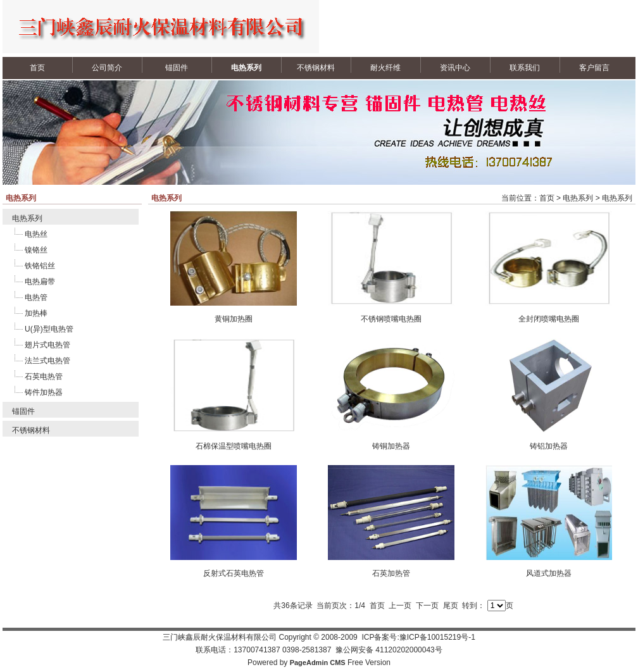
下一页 (427, 606)
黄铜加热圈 (234, 319)
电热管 (36, 297)
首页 (37, 68)
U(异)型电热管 (49, 329)
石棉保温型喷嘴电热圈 (234, 446)
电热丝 (36, 234)
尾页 (451, 606)
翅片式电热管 (47, 345)
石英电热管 (44, 376)
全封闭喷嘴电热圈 (549, 319)
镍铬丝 (36, 250)
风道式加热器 (549, 573)
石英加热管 (391, 573)
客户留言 (594, 68)
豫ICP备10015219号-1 (437, 637)
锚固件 (177, 68)
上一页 (400, 606)
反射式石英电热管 (234, 573)
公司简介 (107, 68)
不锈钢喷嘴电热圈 (391, 319)
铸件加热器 (44, 392)
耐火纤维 (385, 68)
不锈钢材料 (316, 68)
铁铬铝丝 (40, 266)
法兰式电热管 (47, 361)
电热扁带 (40, 282)
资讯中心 (455, 68)
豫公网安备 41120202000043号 (389, 650)
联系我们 (525, 68)
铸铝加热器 (549, 446)
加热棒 (36, 313)
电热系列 (246, 68)
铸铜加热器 (391, 446)
